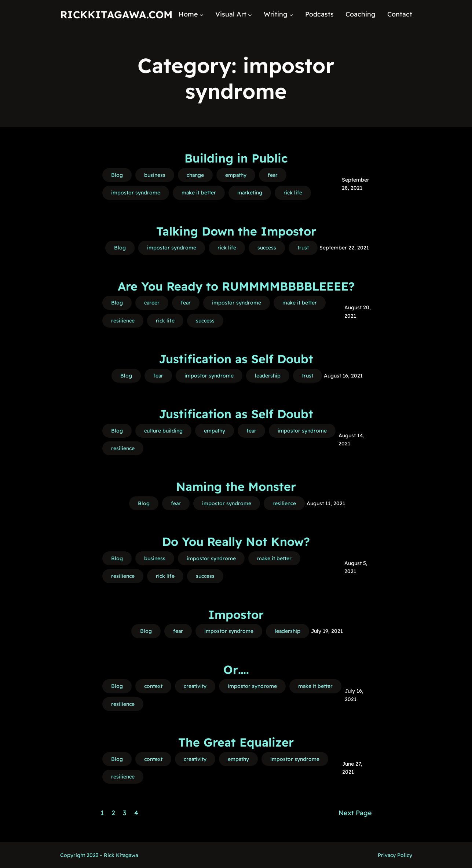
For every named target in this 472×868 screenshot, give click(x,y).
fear (273, 175)
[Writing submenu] (291, 14)
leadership (268, 376)
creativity (195, 686)
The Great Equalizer (236, 742)
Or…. (236, 670)
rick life (293, 193)
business (155, 175)
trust (303, 248)
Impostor (236, 614)
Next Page (355, 813)
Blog (117, 175)
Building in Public (236, 158)
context (153, 686)
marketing (250, 193)
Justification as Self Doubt (236, 359)
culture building (163, 431)
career (152, 303)
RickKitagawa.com (116, 14)
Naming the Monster (236, 486)
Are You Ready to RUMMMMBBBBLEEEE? (236, 286)
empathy (236, 175)
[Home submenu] (202, 14)
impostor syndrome (136, 193)
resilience (123, 321)
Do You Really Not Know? (236, 541)
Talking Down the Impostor (236, 231)
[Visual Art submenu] (250, 14)
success (267, 248)
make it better (199, 193)
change (195, 175)
